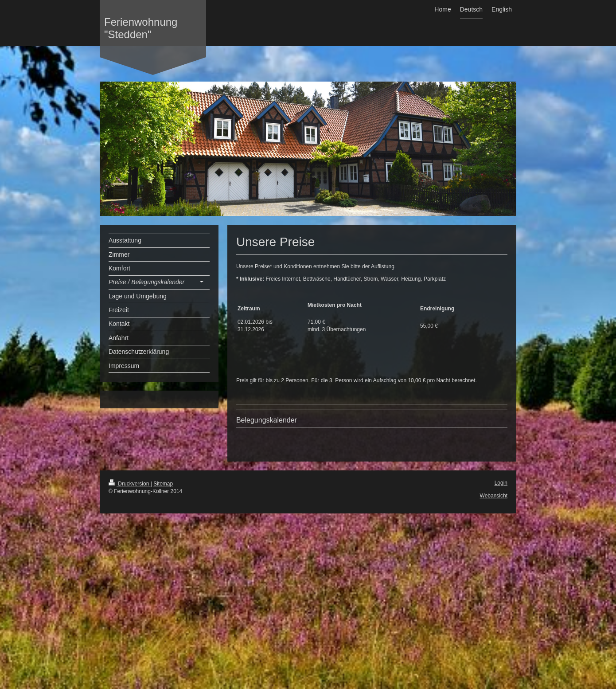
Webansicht (494, 496)
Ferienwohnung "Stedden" (141, 28)
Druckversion (130, 484)
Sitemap (163, 484)
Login (501, 483)
